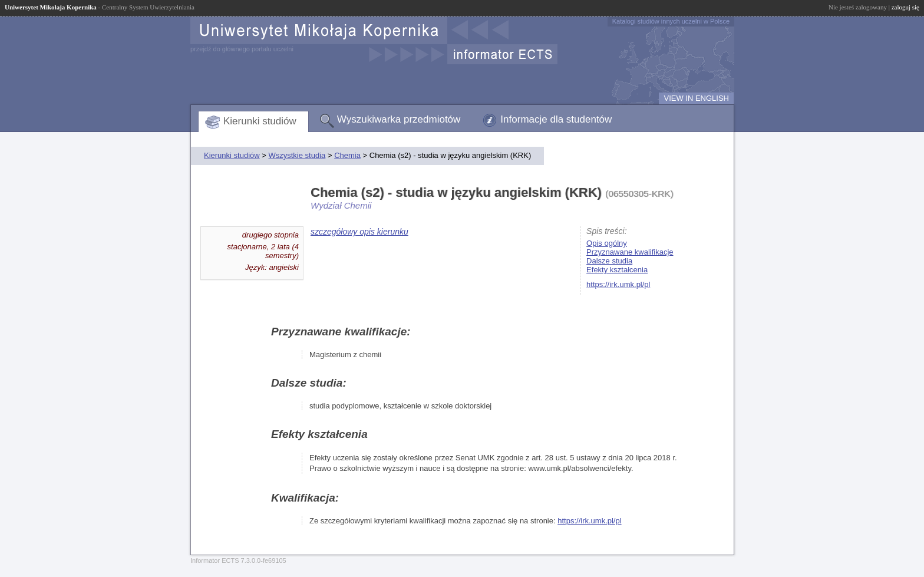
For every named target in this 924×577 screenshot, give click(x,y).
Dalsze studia (609, 261)
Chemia (347, 155)
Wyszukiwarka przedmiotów (399, 119)
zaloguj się (905, 7)
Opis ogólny (607, 243)
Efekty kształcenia (617, 270)
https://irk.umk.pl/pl (618, 284)
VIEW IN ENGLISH (696, 98)
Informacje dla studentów (556, 119)
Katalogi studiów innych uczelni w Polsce (671, 21)
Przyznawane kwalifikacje (630, 252)
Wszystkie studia (297, 155)
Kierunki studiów (260, 121)
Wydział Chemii (341, 205)
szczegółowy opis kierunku (359, 232)
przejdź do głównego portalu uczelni (242, 49)
